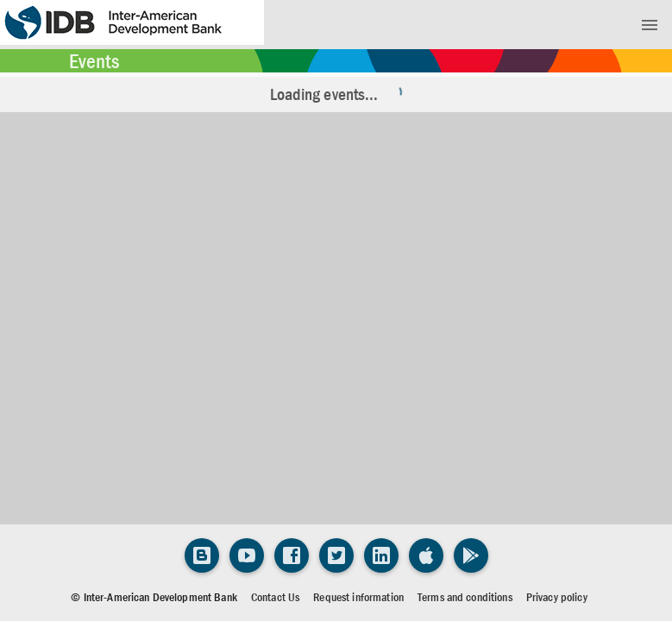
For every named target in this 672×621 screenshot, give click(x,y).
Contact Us (275, 597)
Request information (358, 597)
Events (94, 61)
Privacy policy (557, 597)
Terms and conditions (465, 597)
